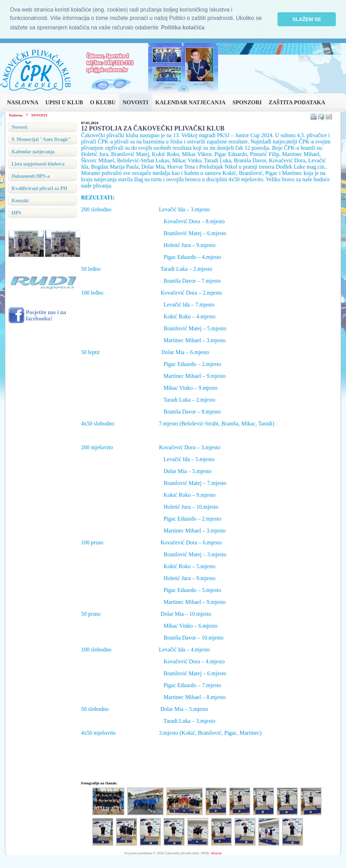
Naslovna (16, 115)
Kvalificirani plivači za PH (39, 188)
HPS (16, 213)
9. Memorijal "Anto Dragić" (41, 139)
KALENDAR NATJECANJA (190, 102)
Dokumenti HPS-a (31, 176)
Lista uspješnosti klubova (38, 164)
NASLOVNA (23, 102)
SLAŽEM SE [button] (307, 19)
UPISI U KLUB (64, 102)
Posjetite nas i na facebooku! (46, 315)
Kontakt (20, 201)
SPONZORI (247, 102)
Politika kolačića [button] (183, 27)
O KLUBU (103, 102)
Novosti (19, 127)
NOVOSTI (135, 102)
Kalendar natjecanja (33, 152)
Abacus (216, 853)
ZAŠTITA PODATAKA (297, 102)
